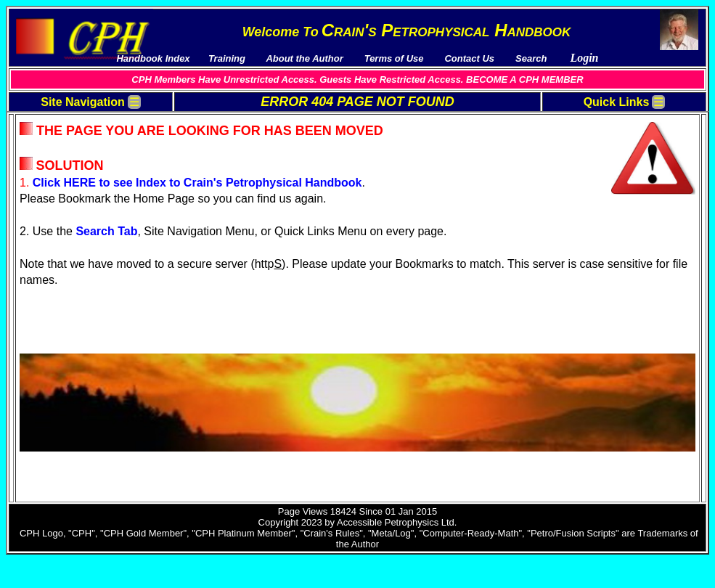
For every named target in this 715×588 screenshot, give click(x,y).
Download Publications (80, 167)
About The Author (68, 224)
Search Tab (265, 260)
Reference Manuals (71, 289)
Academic (51, 400)
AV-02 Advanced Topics (613, 144)
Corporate (51, 389)
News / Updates (64, 190)
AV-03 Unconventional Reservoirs (633, 155)
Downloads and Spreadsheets (95, 155)
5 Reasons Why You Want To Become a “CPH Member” (92, 207)
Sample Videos (62, 278)
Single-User (55, 377)
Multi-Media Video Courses (88, 266)
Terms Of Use (59, 120)
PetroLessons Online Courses (95, 324)
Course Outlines (65, 301)
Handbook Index (65, 143)
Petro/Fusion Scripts (74, 313)
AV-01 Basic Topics (604, 132)
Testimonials (57, 178)
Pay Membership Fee (75, 132)
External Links (61, 336)
